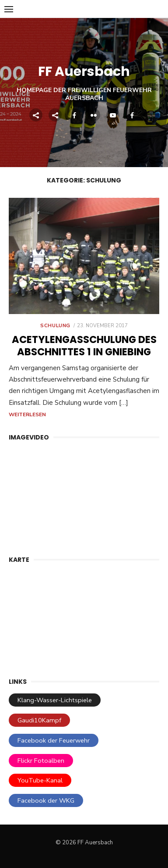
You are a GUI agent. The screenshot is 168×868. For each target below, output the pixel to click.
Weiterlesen (27, 414)
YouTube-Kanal (40, 780)
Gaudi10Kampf (39, 720)
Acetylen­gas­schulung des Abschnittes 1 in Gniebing (84, 346)
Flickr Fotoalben (41, 761)
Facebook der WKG (46, 800)
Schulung (55, 326)
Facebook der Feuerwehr (54, 740)
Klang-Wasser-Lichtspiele (55, 700)
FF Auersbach (84, 71)
